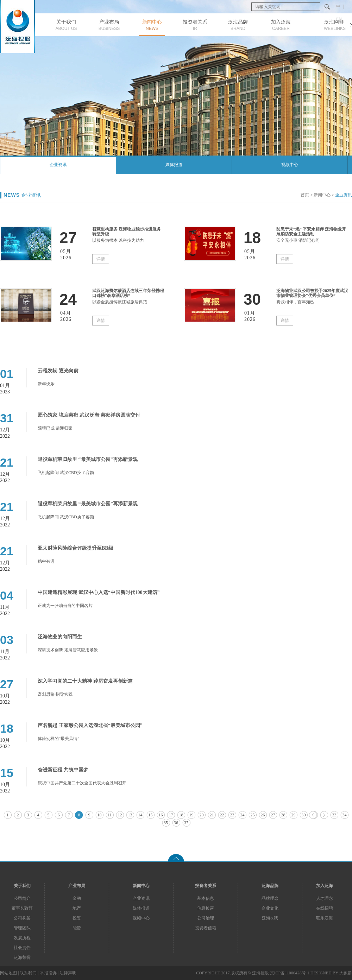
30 (304, 815)
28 (283, 815)
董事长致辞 (22, 908)
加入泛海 (325, 886)
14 (140, 815)
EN (339, 19)
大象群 (346, 973)
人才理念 (325, 898)
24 (243, 815)
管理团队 (22, 928)
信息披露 (206, 908)
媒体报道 (174, 165)
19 (191, 815)
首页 (305, 195)
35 (166, 823)
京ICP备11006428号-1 (290, 973)
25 (253, 815)
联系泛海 (325, 918)
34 (345, 815)
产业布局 (77, 886)
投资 (77, 918)
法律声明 (68, 973)
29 (294, 815)
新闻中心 (322, 195)
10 (100, 815)
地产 (77, 908)
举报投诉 (48, 973)
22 (222, 815)
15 (151, 815)
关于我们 (22, 886)
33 (334, 815)
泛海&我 (270, 918)
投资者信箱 (206, 928)
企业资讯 (58, 165)
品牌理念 (270, 898)
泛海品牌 (270, 886)
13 (130, 815)
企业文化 (270, 908)
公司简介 (22, 898)
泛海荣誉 (22, 957)
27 (273, 815)
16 (161, 815)
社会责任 (22, 948)
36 (176, 823)
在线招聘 (325, 908)
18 (181, 815)
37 (186, 823)
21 (212, 815)
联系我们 (28, 973)
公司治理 (206, 918)
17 (171, 815)
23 (232, 815)
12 (120, 815)
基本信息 (206, 898)
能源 (77, 928)
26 (263, 815)
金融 (77, 898)
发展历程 (22, 938)
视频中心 (290, 165)
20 (202, 815)
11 (110, 815)
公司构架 (22, 918)
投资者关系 (206, 886)
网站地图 (8, 973)
